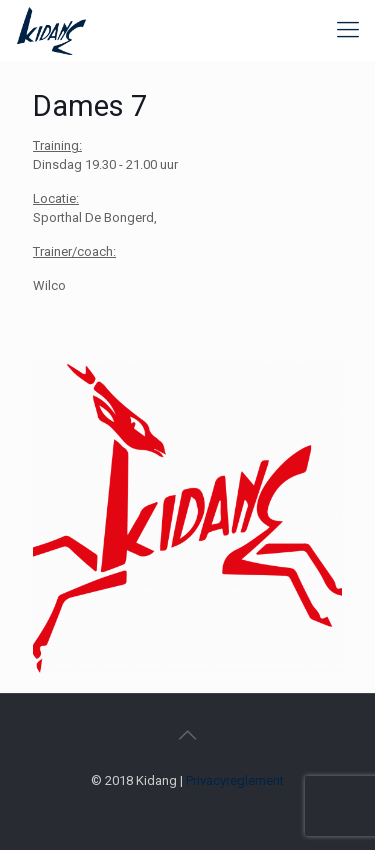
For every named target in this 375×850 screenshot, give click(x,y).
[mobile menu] (348, 30)
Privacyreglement (235, 780)
